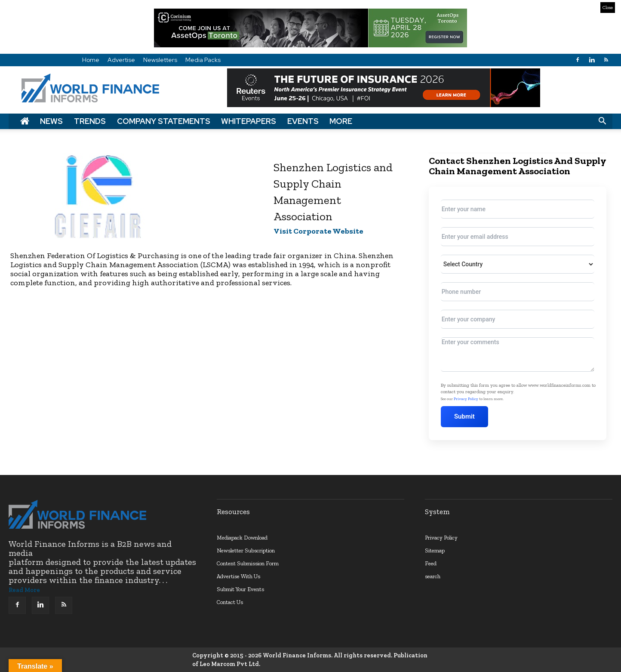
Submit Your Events (240, 589)
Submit (465, 416)
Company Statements (164, 121)
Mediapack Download (242, 538)
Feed (431, 563)
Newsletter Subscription (246, 550)
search (433, 576)
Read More (24, 590)
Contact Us (230, 602)
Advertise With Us (238, 576)
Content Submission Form (248, 563)
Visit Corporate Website (318, 231)
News (51, 121)
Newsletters (160, 60)
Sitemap (435, 550)
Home (91, 60)
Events (303, 121)
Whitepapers (249, 121)
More (341, 121)
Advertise (121, 60)
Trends (90, 121)
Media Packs (203, 60)
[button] (602, 121)
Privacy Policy (466, 399)
